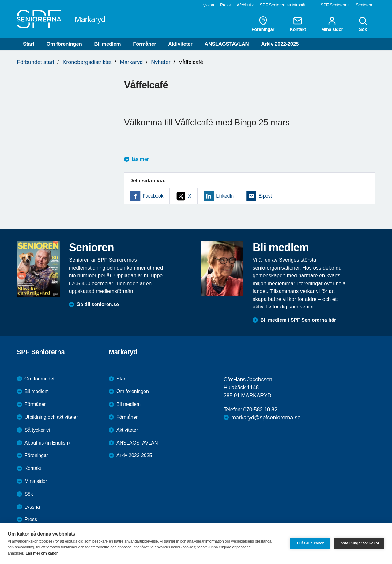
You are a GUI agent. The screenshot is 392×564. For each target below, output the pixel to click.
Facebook (153, 196)
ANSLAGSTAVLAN (227, 44)
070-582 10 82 (260, 410)
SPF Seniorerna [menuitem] (335, 5)
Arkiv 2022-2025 (280, 44)
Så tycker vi (37, 430)
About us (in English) (47, 443)
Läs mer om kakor (42, 553)
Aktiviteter (180, 44)
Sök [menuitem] (363, 24)
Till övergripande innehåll (0, 0)
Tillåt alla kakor (310, 543)
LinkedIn (225, 196)
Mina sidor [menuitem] (332, 24)
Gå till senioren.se (98, 304)
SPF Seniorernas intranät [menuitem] (283, 5)
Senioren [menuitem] (364, 5)
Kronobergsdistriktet (87, 62)
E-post (265, 196)
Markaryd (131, 62)
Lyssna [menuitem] (208, 5)
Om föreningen (64, 44)
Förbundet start (36, 62)
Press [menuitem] (225, 5)
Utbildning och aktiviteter (51, 417)
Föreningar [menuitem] (263, 24)
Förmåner (144, 44)
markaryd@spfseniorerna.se (266, 418)
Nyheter (161, 62)
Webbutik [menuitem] (245, 5)
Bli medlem (107, 44)
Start (29, 44)
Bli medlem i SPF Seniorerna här (298, 320)
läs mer (140, 159)
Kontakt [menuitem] (298, 24)
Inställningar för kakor (359, 543)
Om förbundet (40, 379)
